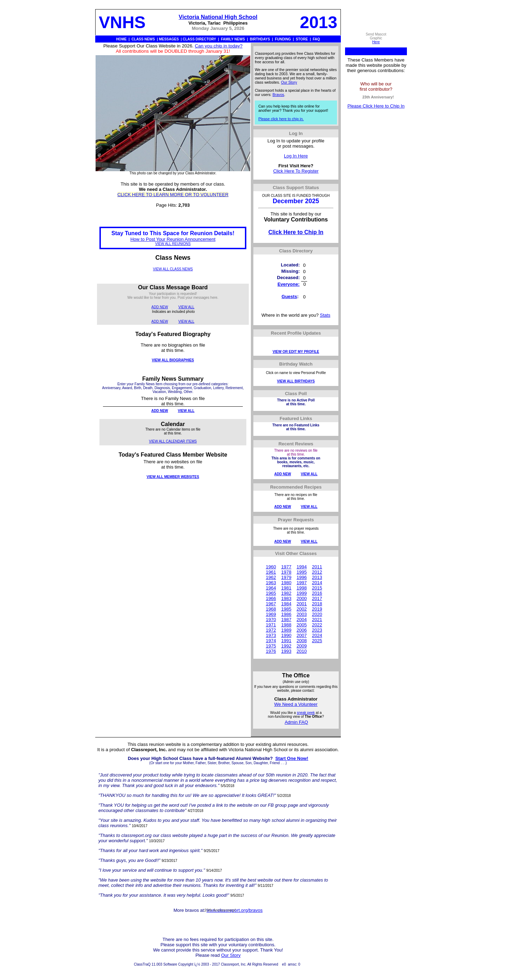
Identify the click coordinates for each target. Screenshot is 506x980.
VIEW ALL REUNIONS (173, 244)
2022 (317, 625)
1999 (302, 593)
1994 (302, 567)
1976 (271, 651)
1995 (302, 572)
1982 (286, 593)
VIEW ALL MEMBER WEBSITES (173, 477)
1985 (286, 609)
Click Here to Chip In (296, 232)
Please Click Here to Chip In (376, 106)
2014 (317, 583)
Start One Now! (292, 758)
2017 (317, 598)
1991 (286, 641)
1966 (271, 598)
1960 (271, 567)
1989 (286, 630)
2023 (317, 630)
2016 (317, 593)
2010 (302, 651)
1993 (286, 651)
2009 (302, 646)
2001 (302, 604)
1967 (271, 604)
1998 (302, 588)
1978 (286, 572)
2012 (317, 572)
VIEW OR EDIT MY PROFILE (296, 352)
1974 (271, 641)
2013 (317, 577)
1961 (271, 572)
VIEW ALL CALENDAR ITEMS (173, 441)
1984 (286, 604)
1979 (286, 577)
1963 (271, 583)
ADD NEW (160, 307)
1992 (286, 646)
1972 (271, 630)
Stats (325, 315)
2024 (317, 635)
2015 (317, 588)
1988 (286, 625)
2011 (317, 567)
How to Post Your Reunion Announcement (173, 239)
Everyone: (289, 284)
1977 (286, 567)
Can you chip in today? (219, 46)
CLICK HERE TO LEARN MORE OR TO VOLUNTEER (173, 195)
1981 (286, 588)
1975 (271, 646)
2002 (302, 609)
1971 (271, 625)
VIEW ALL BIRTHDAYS (296, 381)
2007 (302, 635)
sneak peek (306, 713)
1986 (286, 614)
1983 (286, 598)
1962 (271, 577)
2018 (317, 604)
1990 (286, 635)
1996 (302, 577)
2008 (302, 641)
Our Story (289, 82)
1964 (271, 588)
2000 (302, 598)
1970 (271, 620)
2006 (302, 630)
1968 (271, 609)
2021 (317, 620)
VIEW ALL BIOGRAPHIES (173, 360)
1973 (271, 635)
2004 (302, 620)
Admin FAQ (296, 722)
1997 (302, 583)
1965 (271, 593)
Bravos (278, 95)
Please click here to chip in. (281, 119)
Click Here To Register (296, 171)
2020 (317, 614)
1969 (271, 614)
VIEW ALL (187, 307)
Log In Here (296, 156)
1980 (286, 583)
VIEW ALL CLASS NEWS (173, 269)
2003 (302, 614)
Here (376, 42)
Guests (289, 296)
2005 (302, 625)
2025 (317, 641)
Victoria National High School (218, 17)
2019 (317, 609)
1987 (286, 620)
